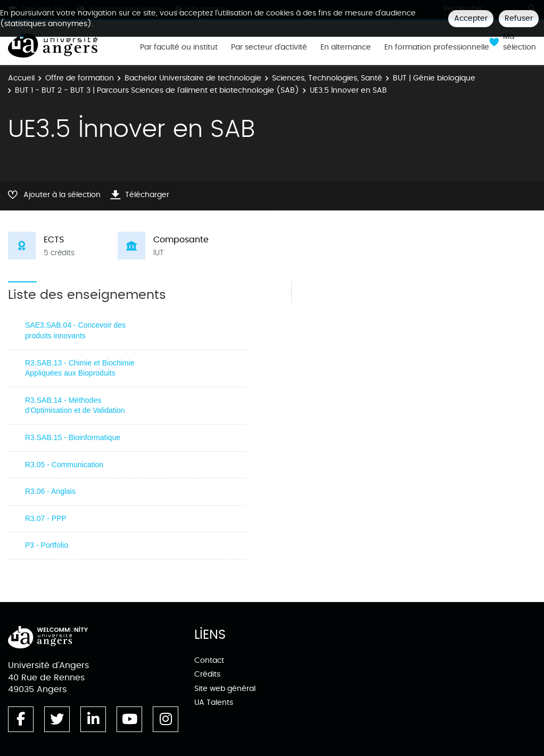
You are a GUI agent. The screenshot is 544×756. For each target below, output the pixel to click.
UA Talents (214, 702)
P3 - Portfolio (47, 545)
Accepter (471, 18)
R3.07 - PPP (46, 518)
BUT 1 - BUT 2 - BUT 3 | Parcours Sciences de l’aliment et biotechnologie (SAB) (157, 90)
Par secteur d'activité (269, 47)
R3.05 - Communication (64, 465)
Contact (209, 660)
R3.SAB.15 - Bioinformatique (73, 437)
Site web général (225, 689)
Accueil (21, 78)
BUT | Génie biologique (434, 78)
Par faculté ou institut (179, 47)
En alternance (346, 47)
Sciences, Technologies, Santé (327, 78)
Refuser (519, 18)
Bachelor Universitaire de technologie (193, 78)
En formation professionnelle (437, 47)
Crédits (207, 674)
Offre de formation (80, 78)
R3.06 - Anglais (50, 491)
